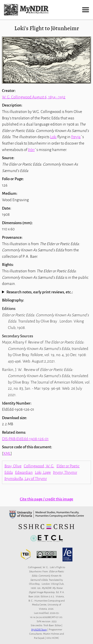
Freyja (76, 137)
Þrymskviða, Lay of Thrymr (26, 479)
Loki (53, 137)
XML (7, 453)
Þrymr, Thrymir (65, 472)
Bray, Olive (13, 466)
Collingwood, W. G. (39, 466)
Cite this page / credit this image (46, 499)
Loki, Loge (43, 472)
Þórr (31, 150)
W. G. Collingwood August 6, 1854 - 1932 (34, 97)
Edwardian (24, 472)
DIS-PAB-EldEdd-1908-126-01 (25, 439)
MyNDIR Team (39, 630)
